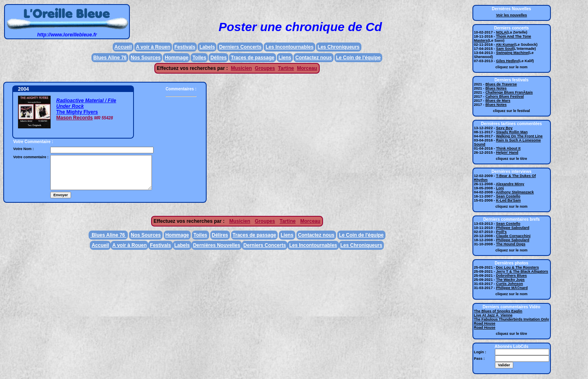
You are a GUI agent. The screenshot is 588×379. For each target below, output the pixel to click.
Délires (218, 58)
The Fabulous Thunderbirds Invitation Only (512, 319)
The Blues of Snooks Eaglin (498, 311)
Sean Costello (508, 196)
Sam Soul (504, 49)
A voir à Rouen (153, 47)
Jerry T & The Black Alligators (522, 271)
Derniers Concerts (240, 47)
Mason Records (75, 118)
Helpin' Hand (507, 152)
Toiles (199, 58)
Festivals (185, 47)
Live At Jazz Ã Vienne (493, 315)
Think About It (508, 148)
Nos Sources (146, 58)
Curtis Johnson (510, 284)
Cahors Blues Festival (505, 96)
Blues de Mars (498, 101)
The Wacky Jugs (510, 280)
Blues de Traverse (501, 84)
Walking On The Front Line (519, 136)
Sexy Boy (504, 128)
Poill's (501, 232)
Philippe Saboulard (513, 228)
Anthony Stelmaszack (515, 192)
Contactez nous (313, 58)
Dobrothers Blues (512, 276)
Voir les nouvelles (512, 15)
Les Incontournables (289, 47)
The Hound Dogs (511, 244)
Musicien (241, 68)
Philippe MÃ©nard (512, 288)
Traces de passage (253, 58)
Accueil (123, 47)
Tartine (286, 68)
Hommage (176, 58)
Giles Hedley (507, 61)
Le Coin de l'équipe (359, 58)
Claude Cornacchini (513, 236)
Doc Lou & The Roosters (518, 267)
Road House (485, 323)
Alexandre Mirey (510, 184)
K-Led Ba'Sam (509, 200)
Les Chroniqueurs (339, 47)
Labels (207, 47)
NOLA (501, 32)
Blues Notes (496, 88)
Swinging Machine (512, 53)
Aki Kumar (505, 45)
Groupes (265, 68)
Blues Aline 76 (110, 58)
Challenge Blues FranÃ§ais (509, 92)
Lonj (500, 188)
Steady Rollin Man (512, 132)
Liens (285, 58)
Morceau (307, 68)
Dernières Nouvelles (217, 245)
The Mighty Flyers (77, 112)
